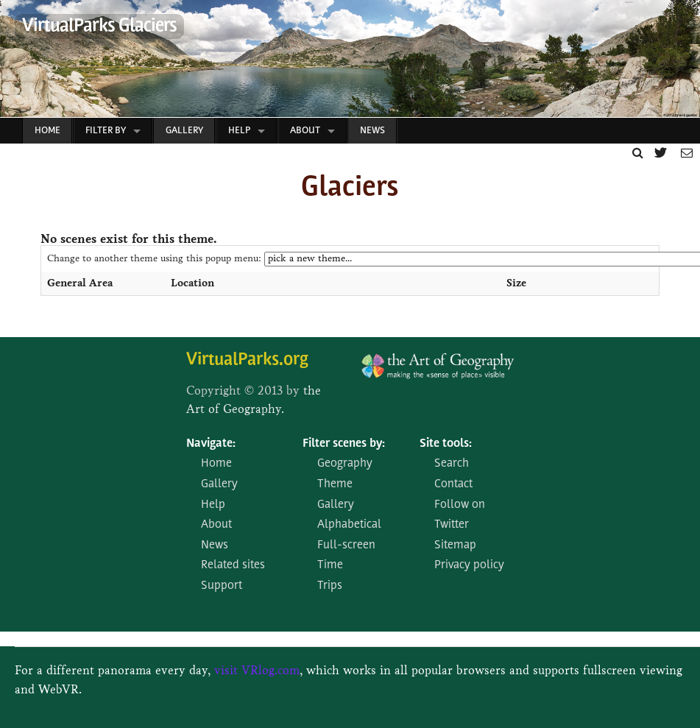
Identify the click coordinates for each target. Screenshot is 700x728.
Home (47, 131)
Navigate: (211, 444)
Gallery (184, 131)
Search (452, 464)
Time (330, 565)
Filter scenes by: (344, 444)
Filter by (106, 131)
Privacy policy (469, 565)
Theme (335, 484)
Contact (453, 484)
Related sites (233, 565)
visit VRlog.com (257, 670)
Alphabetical (349, 525)
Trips (330, 586)
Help (239, 131)
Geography (345, 464)
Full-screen (346, 545)
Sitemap (455, 545)
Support (222, 586)
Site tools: (446, 444)
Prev (12, 63)
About (305, 131)
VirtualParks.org (247, 360)
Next (681, 63)
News (372, 131)
